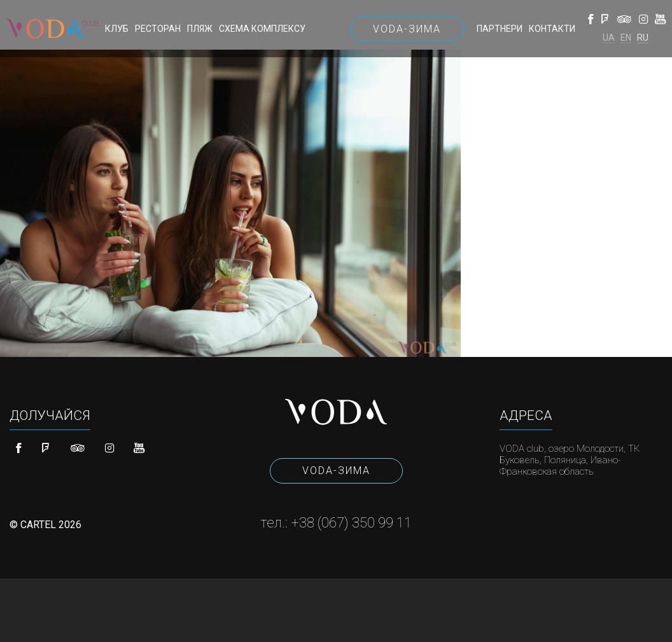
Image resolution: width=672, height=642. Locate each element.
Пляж (200, 29)
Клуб (117, 29)
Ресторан (158, 29)
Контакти (552, 29)
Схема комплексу (262, 29)
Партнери (500, 29)
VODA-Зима (407, 29)
